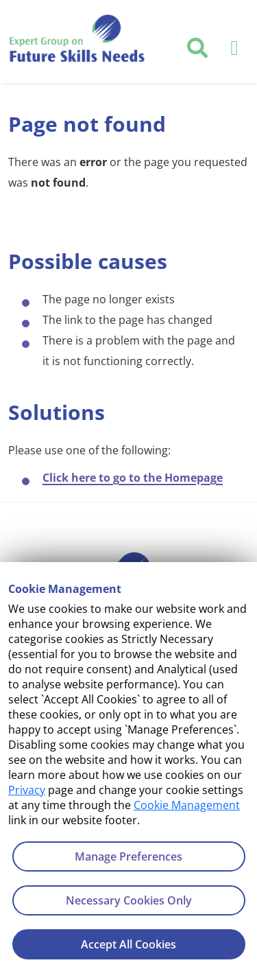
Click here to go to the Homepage (133, 478)
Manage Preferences (128, 856)
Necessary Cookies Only (129, 900)
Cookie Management (187, 805)
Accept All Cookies (128, 944)
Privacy (27, 790)
